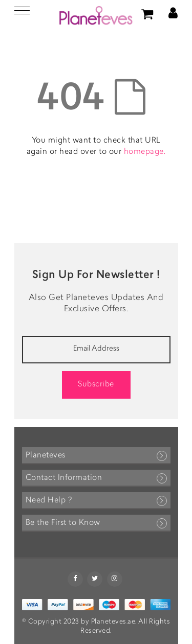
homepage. (145, 152)
